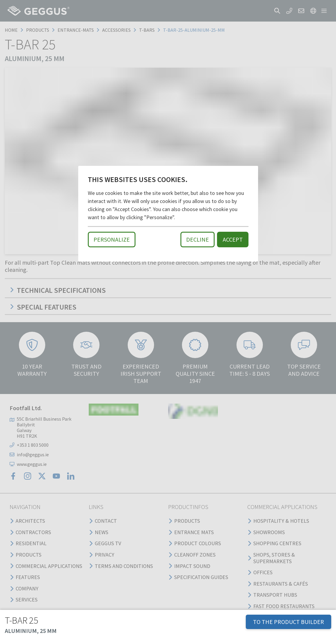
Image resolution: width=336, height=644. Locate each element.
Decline (198, 239)
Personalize (112, 239)
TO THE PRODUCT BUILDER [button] (288, 622)
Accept (233, 239)
